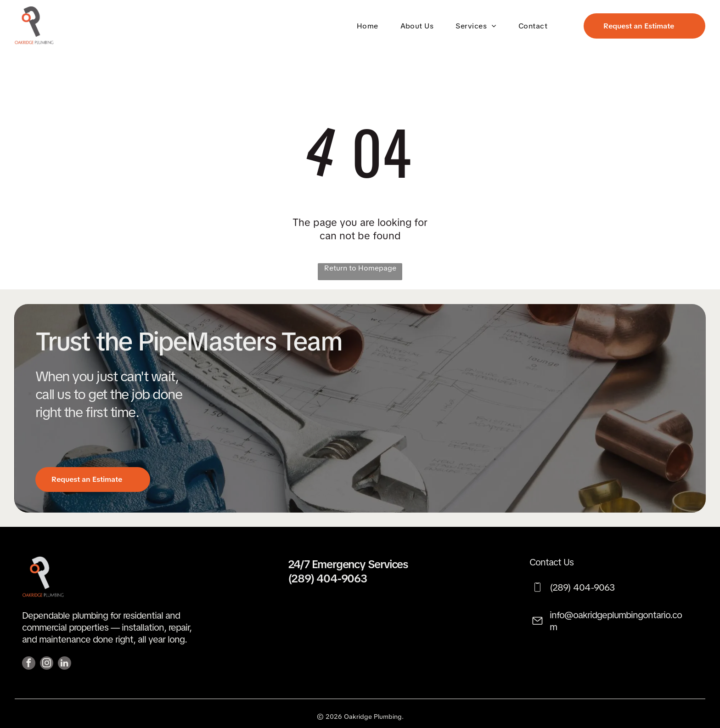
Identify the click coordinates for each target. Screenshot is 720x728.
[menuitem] (369, 25)
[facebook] (29, 664)
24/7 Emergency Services (348, 564)
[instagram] (47, 664)
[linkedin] (65, 664)
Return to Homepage (360, 268)
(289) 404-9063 (327, 578)
